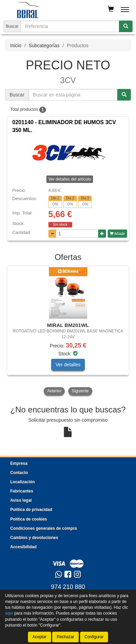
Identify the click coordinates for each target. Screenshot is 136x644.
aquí (9, 614)
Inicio (16, 45)
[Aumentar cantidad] (102, 234)
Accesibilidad (23, 547)
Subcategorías (44, 45)
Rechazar (65, 637)
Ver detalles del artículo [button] (70, 179)
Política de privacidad (31, 510)
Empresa (19, 463)
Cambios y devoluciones (34, 538)
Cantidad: (22, 232)
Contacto (19, 473)
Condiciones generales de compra (43, 528)
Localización (22, 482)
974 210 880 (68, 587)
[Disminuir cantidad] (52, 234)
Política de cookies (29, 519)
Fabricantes (22, 491)
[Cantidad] (77, 234)
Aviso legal (21, 500)
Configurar (94, 637)
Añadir (117, 234)
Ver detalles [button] (68, 365)
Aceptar (39, 637)
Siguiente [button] (80, 391)
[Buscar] (126, 26)
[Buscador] (70, 26)
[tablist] (68, 331)
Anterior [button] (54, 391)
